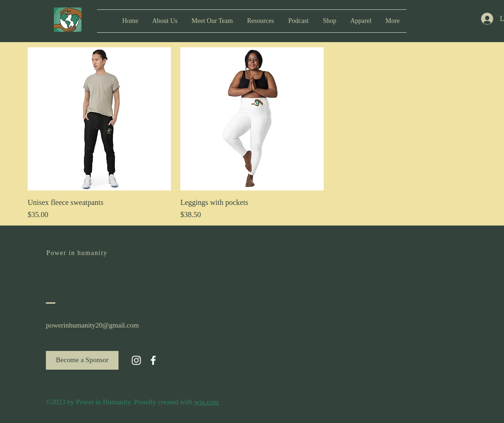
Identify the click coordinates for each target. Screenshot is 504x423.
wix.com (207, 402)
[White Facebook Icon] (153, 360)
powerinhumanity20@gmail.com (92, 325)
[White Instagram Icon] (136, 360)
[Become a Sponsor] (82, 360)
